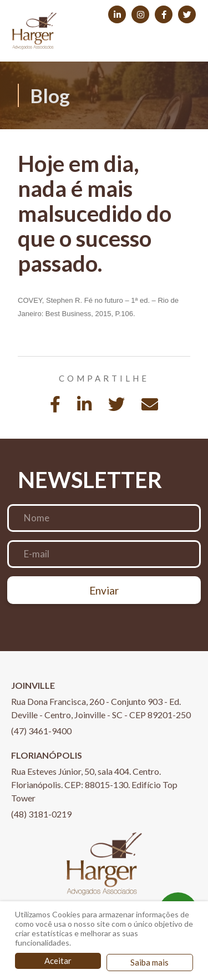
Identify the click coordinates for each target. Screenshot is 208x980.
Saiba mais (149, 962)
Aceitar (58, 961)
